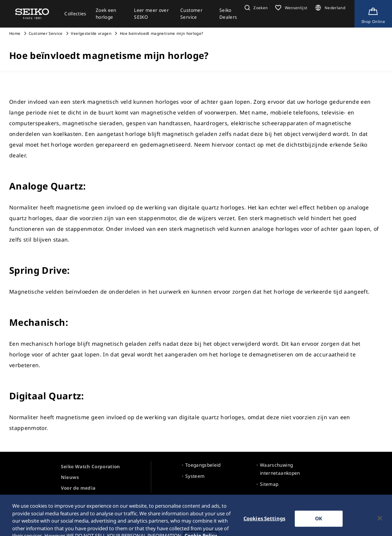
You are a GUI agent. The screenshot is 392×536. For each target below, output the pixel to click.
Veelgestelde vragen (91, 33)
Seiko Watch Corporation (91, 467)
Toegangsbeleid (203, 465)
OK (319, 522)
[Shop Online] (373, 14)
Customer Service (46, 33)
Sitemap (269, 484)
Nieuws (70, 477)
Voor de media (78, 488)
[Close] (380, 522)
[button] (255, 8)
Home (15, 33)
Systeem (195, 476)
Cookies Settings (264, 522)
